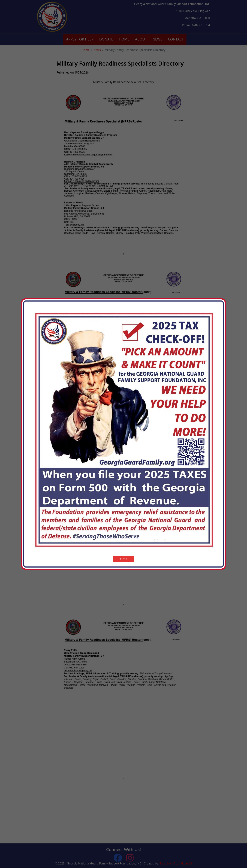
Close (124, 559)
